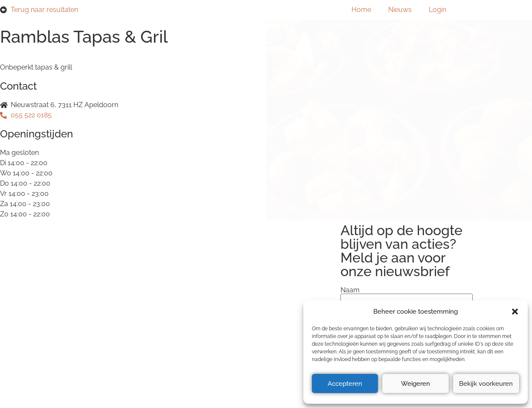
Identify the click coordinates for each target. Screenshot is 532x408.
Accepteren (345, 384)
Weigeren (416, 384)
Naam (350, 290)
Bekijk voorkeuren (486, 384)
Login (438, 10)
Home (361, 10)
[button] (515, 312)
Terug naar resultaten (44, 10)
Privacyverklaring (87, 298)
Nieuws (400, 10)
